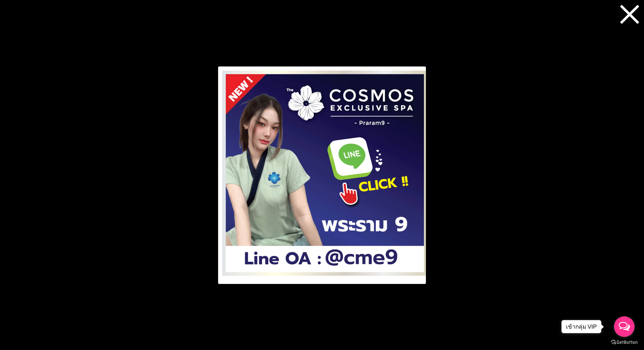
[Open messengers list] (624, 327)
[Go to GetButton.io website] (624, 342)
